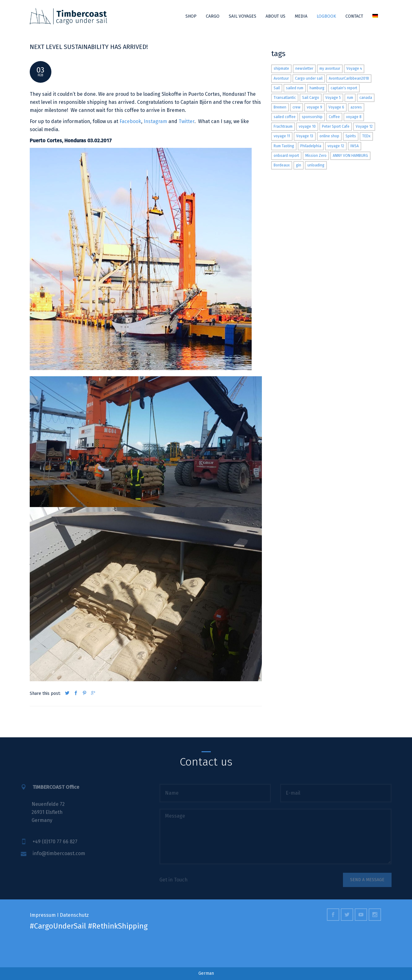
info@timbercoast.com (53, 853)
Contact (354, 16)
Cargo (213, 16)
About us (275, 16)
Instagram (155, 121)
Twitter (186, 121)
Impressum (43, 915)
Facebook (130, 121)
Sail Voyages (243, 16)
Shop (191, 16)
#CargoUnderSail (58, 926)
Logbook (326, 16)
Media (301, 16)
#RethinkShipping (118, 926)
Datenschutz (74, 915)
